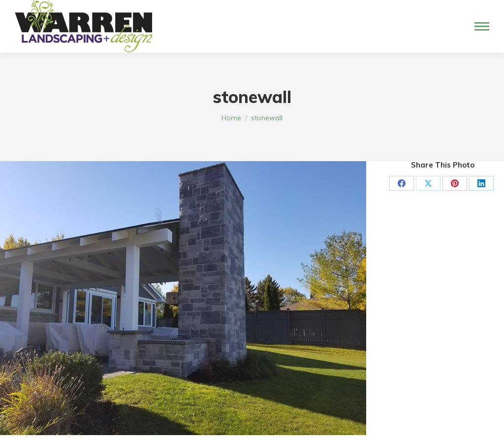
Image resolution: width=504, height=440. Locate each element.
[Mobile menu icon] (482, 26)
